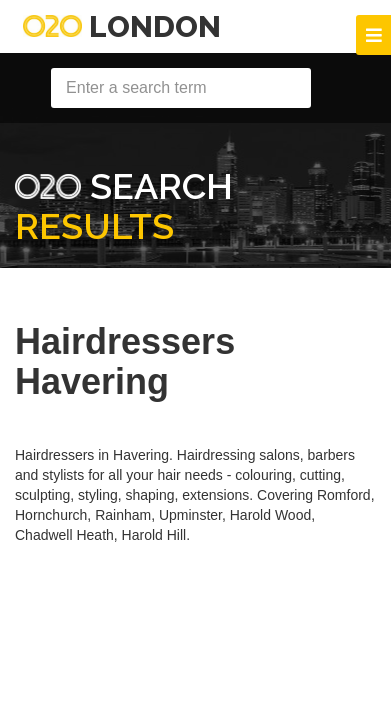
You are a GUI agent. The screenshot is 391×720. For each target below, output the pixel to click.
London (121, 26)
